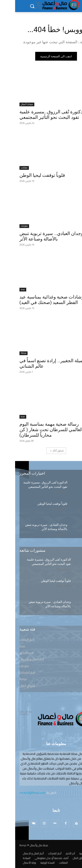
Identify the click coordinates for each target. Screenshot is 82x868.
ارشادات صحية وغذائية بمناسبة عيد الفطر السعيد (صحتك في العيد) (37, 300)
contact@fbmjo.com (17, 793)
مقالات (9, 168)
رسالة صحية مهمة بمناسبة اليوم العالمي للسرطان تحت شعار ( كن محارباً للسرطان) (36, 430)
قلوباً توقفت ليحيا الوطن (27, 175)
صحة (8, 290)
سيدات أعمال (12, 104)
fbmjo (8, 353)
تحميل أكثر (42, 451)
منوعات (9, 226)
